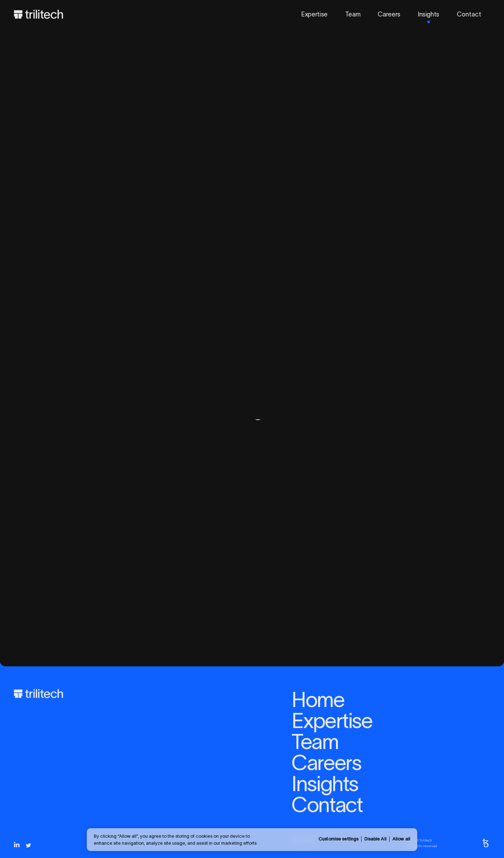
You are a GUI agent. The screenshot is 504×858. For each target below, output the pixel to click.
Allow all (401, 839)
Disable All (375, 839)
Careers (389, 14)
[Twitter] (29, 845)
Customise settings (338, 839)
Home (318, 699)
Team (353, 14)
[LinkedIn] (17, 845)
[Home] (38, 14)
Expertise (314, 14)
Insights (429, 14)
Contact (469, 14)
